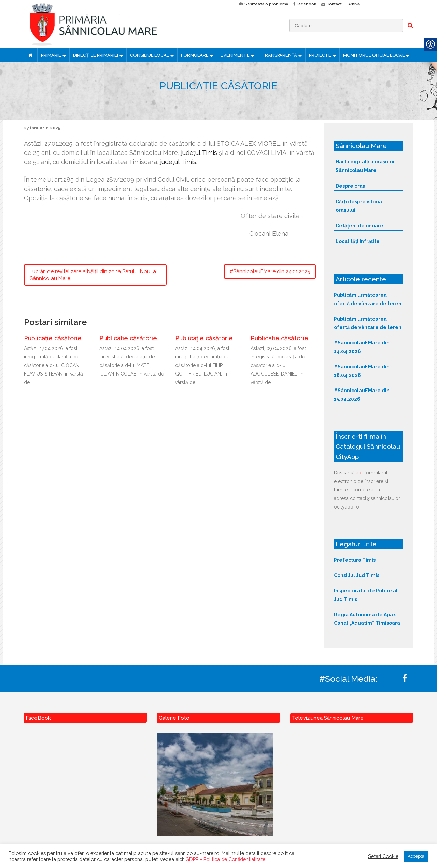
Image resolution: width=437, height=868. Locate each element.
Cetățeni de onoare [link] (360, 226)
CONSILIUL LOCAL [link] (150, 55)
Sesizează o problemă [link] (266, 4)
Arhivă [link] (354, 4)
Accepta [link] (416, 856)
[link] (119, 24)
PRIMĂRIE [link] (51, 55)
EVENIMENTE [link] (235, 55)
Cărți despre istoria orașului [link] (359, 206)
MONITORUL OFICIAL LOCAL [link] (374, 55)
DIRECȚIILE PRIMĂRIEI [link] (96, 55)
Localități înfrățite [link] (358, 241)
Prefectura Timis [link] (355, 560)
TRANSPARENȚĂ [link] (279, 55)
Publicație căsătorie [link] (53, 338)
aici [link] (360, 473)
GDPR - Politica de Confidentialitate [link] (225, 859)
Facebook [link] (306, 4)
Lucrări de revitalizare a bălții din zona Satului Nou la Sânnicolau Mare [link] (93, 275)
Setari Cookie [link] (383, 856)
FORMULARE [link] (195, 55)
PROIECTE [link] (320, 55)
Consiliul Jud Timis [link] (357, 575)
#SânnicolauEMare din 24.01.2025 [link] (270, 271)
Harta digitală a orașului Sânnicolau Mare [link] (365, 166)
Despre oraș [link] (350, 186)
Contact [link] (334, 4)
